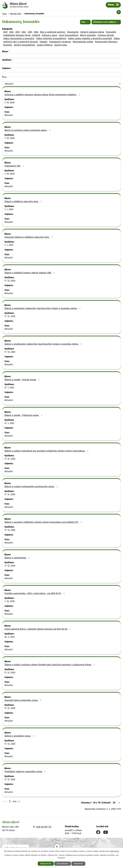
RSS (85, 22)
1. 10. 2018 (9, 601)
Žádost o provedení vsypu (20, 736)
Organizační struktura (60, 42)
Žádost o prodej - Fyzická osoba (22, 380)
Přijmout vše (46, 864)
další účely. (115, 851)
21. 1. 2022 (9, 388)
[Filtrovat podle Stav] (61, 84)
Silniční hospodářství (25, 45)
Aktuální (9, 115)
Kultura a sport (50, 35)
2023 (18, 32)
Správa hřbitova (45, 45)
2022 (11, 32)
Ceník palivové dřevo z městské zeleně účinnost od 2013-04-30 (38, 629)
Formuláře (111, 32)
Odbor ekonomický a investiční (19, 39)
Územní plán (61, 45)
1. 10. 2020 (9, 103)
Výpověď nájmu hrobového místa (23, 700)
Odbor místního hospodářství (51, 39)
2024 (24, 32)
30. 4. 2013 (10, 637)
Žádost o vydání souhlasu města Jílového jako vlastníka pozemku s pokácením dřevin (50, 665)
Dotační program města (92, 32)
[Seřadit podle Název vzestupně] (9, 50)
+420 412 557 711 (43, 827)
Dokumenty (73, 32)
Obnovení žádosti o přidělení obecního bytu (29, 237)
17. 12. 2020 (10, 281)
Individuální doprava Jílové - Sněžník (22, 35)
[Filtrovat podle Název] (61, 56)
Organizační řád (15, 166)
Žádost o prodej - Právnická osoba (24, 415)
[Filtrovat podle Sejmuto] (61, 74)
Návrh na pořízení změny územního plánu (28, 130)
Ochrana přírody (106, 35)
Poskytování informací (106, 42)
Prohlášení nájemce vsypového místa (25, 772)
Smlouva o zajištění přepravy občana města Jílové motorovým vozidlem (43, 95)
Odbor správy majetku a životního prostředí (90, 39)
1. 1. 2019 (9, 209)
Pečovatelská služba (83, 42)
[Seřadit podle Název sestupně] (9, 51)
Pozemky (8, 45)
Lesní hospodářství (69, 35)
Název (5, 51)
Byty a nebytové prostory (53, 32)
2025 (30, 32)
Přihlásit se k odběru (106, 22)
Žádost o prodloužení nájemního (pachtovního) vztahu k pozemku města (44, 344)
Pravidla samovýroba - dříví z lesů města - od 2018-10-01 (35, 593)
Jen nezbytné (63, 864)
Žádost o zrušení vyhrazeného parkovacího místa (31, 487)
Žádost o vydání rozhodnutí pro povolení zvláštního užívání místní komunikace (47, 451)
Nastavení (78, 864)
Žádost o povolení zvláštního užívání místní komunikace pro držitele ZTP (44, 522)
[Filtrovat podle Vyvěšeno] (61, 65)
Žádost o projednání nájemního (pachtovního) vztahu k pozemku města (43, 308)
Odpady (44, 42)
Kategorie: (7, 29)
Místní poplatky (88, 35)
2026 (36, 32)
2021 (5, 32)
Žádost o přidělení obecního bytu (24, 202)
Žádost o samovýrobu (18, 558)
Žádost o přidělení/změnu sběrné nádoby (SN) (30, 273)
